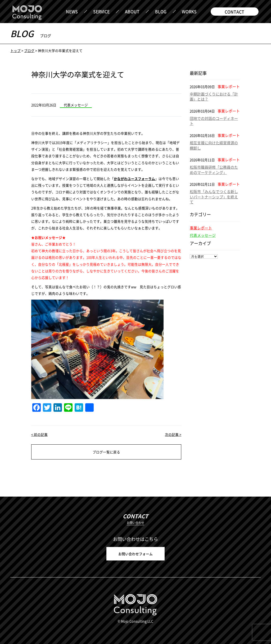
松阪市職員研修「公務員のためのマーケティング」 (214, 170)
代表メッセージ (203, 235)
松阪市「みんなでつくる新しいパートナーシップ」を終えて (214, 197)
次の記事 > (173, 434)
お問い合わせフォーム (135, 554)
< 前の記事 (39, 434)
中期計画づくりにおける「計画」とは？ (214, 97)
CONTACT (234, 12)
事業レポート (201, 228)
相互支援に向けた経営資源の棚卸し (214, 145)
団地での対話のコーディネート (214, 121)
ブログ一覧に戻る (106, 452)
